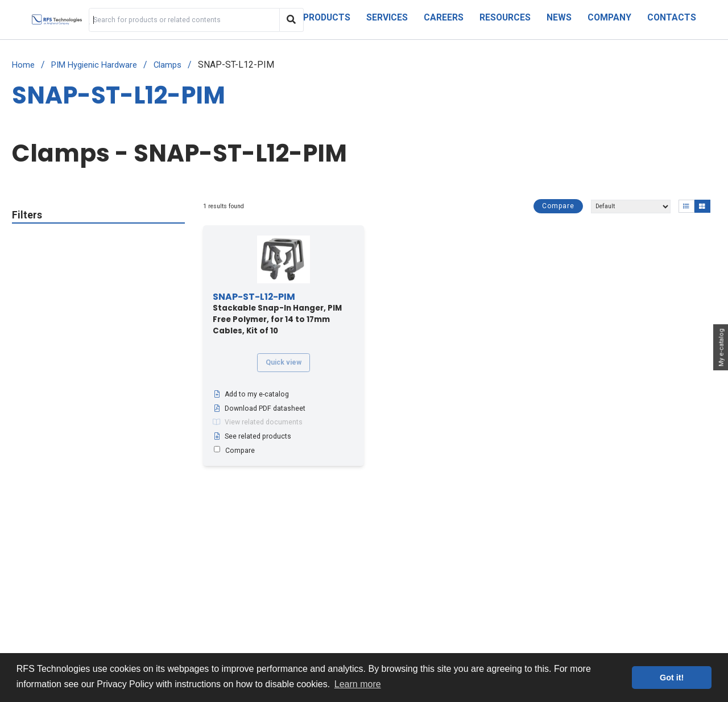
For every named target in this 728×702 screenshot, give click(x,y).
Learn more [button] (358, 684)
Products (327, 17)
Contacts (672, 17)
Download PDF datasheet (259, 408)
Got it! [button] (672, 678)
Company (609, 17)
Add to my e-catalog (251, 394)
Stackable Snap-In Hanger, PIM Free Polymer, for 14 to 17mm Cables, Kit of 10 (277, 314)
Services (387, 17)
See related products (252, 436)
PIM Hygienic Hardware (94, 65)
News (559, 17)
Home (23, 65)
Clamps (167, 65)
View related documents (258, 422)
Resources (505, 17)
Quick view (284, 362)
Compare (558, 206)
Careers (444, 17)
